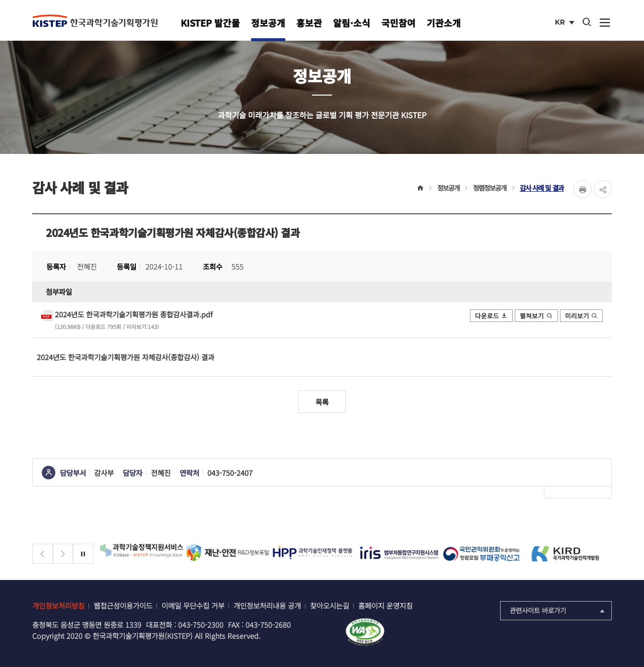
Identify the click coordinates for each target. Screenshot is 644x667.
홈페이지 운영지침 (385, 605)
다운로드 (492, 316)
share (603, 189)
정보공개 (268, 23)
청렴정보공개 (490, 188)
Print (583, 189)
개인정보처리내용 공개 (267, 605)
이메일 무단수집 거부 (193, 605)
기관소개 (444, 23)
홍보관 (309, 23)
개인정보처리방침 (58, 605)
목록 (322, 402)
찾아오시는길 (330, 605)
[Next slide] (63, 554)
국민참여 (398, 23)
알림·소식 (352, 23)
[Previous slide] (43, 554)
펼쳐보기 (536, 316)
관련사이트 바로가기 (558, 610)
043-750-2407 (230, 473)
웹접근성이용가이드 (123, 605)
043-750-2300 (201, 624)
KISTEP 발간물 (210, 23)
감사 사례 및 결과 (542, 188)
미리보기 (582, 316)
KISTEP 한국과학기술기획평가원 (95, 21)
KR (566, 23)
